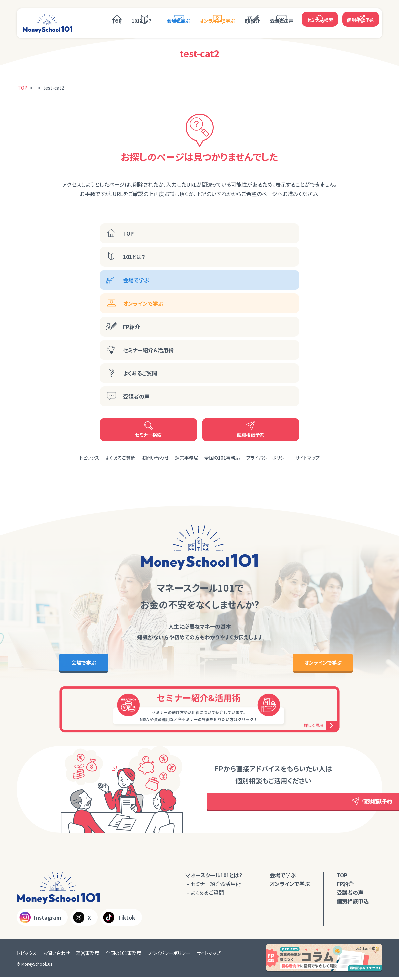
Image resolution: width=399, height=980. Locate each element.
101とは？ (142, 19)
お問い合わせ (155, 458)
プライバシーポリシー (268, 458)
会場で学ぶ (178, 19)
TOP (117, 19)
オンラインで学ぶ (217, 19)
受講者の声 (282, 19)
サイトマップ (307, 458)
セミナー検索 (320, 18)
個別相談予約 (361, 18)
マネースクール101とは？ (214, 878)
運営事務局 (187, 458)
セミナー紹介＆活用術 (148, 350)
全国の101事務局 (222, 458)
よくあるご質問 (140, 373)
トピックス (89, 458)
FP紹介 (253, 19)
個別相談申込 (353, 904)
